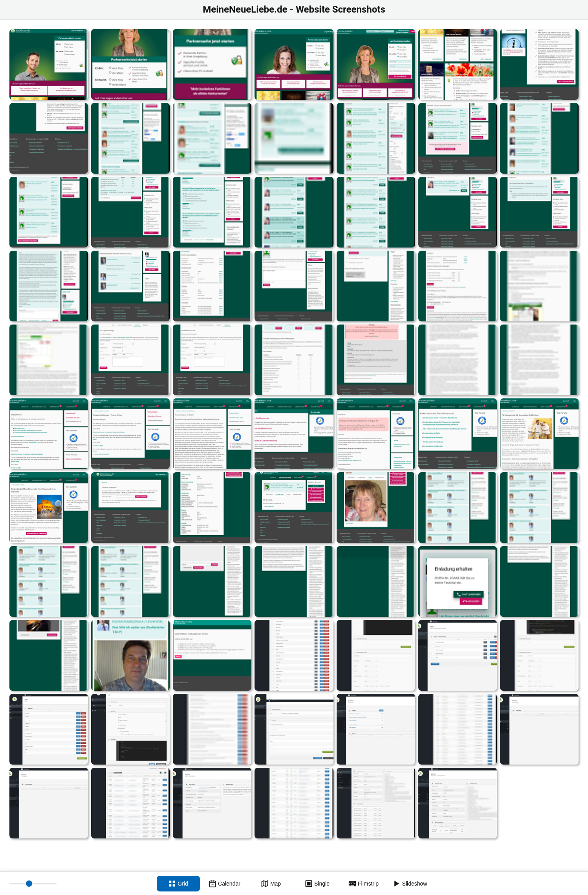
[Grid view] (178, 884)
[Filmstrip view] (364, 884)
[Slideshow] (410, 884)
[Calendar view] (225, 884)
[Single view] (317, 884)
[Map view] (271, 884)
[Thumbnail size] (33, 884)
